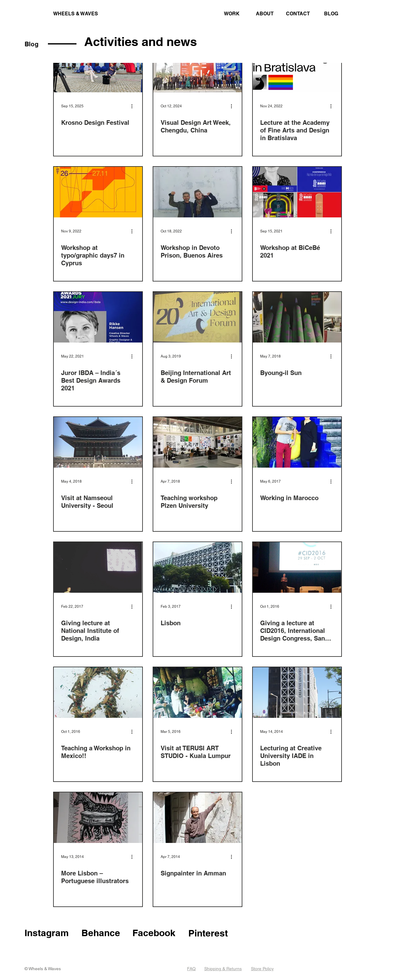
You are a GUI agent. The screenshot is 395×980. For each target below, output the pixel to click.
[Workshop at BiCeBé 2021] (297, 192)
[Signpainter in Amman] (197, 818)
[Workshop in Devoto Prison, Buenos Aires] (197, 192)
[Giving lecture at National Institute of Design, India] (98, 567)
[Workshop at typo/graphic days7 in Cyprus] (98, 192)
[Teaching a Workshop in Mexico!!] (98, 693)
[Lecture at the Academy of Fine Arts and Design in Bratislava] (297, 67)
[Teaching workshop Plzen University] (197, 442)
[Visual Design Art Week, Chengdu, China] (197, 67)
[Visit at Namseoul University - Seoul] (98, 442)
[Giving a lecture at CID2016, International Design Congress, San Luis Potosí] (297, 567)
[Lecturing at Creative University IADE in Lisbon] (297, 693)
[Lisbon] (197, 567)
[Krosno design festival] (98, 67)
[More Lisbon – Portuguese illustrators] (98, 818)
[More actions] (134, 106)
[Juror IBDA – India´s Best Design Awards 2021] (98, 317)
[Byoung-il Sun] (297, 317)
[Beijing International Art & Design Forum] (197, 317)
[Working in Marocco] (297, 442)
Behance (101, 933)
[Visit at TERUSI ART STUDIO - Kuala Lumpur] (197, 693)
